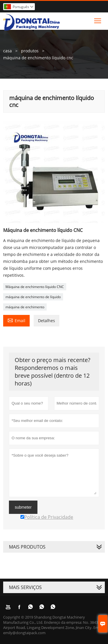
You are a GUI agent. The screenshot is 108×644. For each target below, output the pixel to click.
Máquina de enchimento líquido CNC (35, 287)
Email (16, 320)
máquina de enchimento (25, 307)
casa (7, 51)
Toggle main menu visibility (98, 19)
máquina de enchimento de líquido (33, 297)
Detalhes (47, 321)
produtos (30, 51)
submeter (23, 507)
